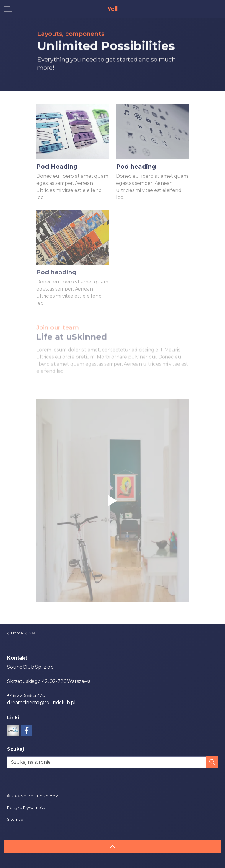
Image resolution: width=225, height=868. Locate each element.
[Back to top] (112, 847)
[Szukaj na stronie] (112, 762)
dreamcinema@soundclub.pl (41, 703)
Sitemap (15, 819)
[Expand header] (9, 9)
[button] (112, 501)
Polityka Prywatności (26, 807)
